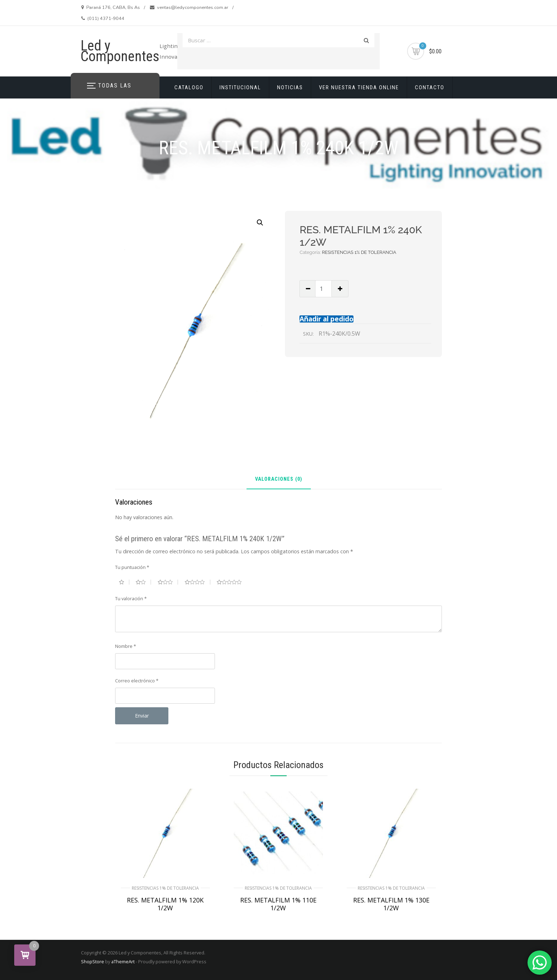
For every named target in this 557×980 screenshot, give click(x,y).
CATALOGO (189, 87)
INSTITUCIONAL (240, 87)
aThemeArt (123, 962)
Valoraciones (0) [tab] (279, 480)
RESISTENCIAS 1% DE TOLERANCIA (359, 252)
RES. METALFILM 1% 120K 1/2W (165, 904)
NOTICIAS (290, 87)
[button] (260, 223)
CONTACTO (430, 87)
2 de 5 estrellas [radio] (143, 582)
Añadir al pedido (326, 319)
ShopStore (93, 962)
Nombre (126, 646)
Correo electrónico (137, 681)
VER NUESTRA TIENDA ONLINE (359, 87)
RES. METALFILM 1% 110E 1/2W (278, 904)
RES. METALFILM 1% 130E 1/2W (391, 904)
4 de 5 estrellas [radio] (198, 582)
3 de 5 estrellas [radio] (168, 582)
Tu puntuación (132, 567)
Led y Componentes (120, 51)
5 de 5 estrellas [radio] (232, 582)
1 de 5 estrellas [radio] (124, 582)
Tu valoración (131, 598)
